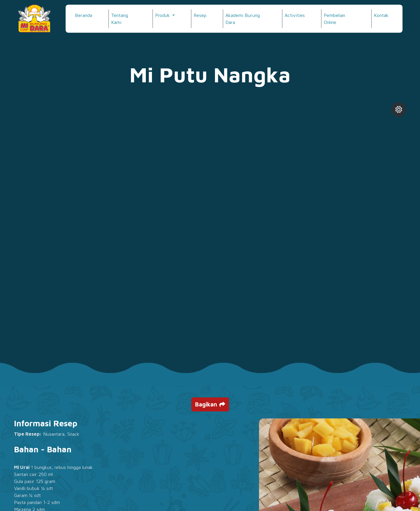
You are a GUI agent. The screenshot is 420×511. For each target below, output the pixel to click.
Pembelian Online (334, 19)
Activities (295, 15)
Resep (200, 15)
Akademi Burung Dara (243, 19)
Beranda (84, 15)
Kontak (381, 15)
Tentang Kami (120, 19)
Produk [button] (163, 15)
